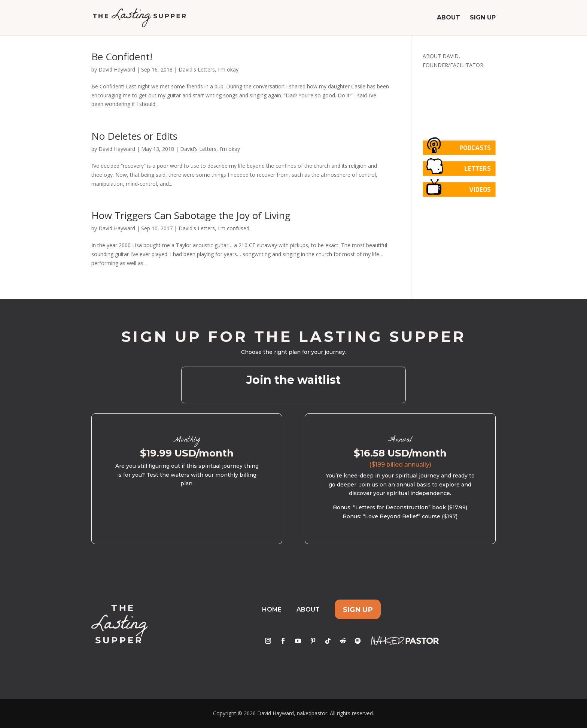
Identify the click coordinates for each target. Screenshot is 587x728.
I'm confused (234, 228)
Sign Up (483, 18)
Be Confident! (122, 57)
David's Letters (197, 69)
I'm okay (228, 69)
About (448, 18)
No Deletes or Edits (134, 136)
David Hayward (117, 69)
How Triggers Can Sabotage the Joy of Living (191, 215)
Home (272, 609)
